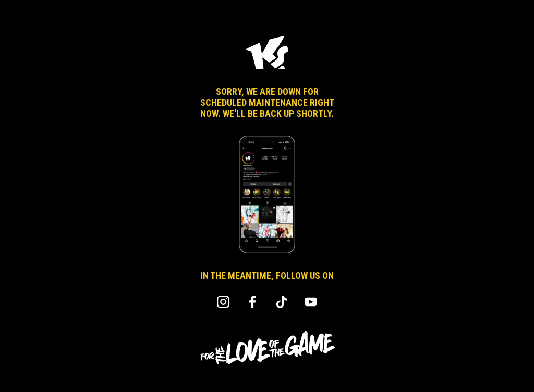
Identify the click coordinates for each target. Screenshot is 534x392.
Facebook (252, 302)
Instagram (223, 302)
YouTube (311, 302)
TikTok (282, 302)
